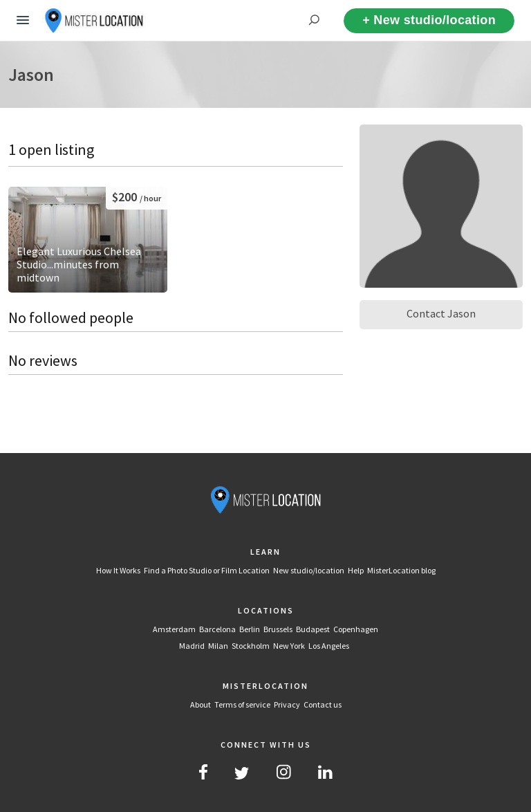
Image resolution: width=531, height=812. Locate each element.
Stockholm (251, 646)
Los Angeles (329, 646)
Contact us (323, 704)
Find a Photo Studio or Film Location (207, 570)
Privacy (287, 704)
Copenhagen (356, 629)
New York (289, 646)
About (201, 704)
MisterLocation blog (401, 570)
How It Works (118, 570)
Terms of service (242, 704)
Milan (218, 646)
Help (356, 570)
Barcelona (217, 629)
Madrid (192, 646)
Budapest (313, 629)
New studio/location (309, 570)
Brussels (278, 629)
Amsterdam (174, 629)
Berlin (250, 629)
